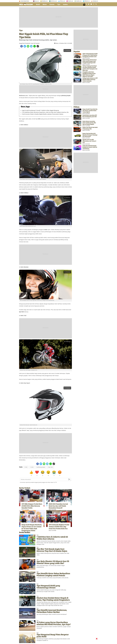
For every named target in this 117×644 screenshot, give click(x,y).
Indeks (65, 4)
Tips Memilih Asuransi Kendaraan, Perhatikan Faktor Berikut (52, 611)
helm (39, 119)
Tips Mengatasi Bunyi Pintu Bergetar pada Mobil (53, 635)
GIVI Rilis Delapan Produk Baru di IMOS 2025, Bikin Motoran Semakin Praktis (32, 506)
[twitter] (25, 46)
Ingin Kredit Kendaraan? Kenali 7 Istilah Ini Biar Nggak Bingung (40, 110)
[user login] (84, 4)
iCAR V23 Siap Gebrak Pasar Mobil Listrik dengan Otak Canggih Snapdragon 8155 (90, 61)
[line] (28, 46)
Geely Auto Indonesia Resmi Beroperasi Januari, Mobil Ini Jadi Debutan (90, 147)
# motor (32, 467)
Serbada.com (95, 1)
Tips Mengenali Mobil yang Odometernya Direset (48, 587)
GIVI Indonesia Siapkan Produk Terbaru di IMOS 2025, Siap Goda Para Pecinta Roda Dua (59, 527)
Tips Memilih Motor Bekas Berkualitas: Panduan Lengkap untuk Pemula (53, 574)
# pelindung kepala (41, 467)
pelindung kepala (66, 95)
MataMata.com (45, 1)
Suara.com (37, 1)
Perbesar (67, 50)
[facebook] (22, 46)
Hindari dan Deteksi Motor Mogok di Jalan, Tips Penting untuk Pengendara (53, 599)
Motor (45, 4)
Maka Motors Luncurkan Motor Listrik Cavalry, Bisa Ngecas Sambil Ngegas (89, 123)
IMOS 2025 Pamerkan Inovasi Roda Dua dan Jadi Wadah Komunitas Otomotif (58, 506)
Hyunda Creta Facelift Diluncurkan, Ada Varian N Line (89, 141)
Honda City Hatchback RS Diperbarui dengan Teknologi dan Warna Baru (90, 135)
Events (52, 4)
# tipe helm (50, 467)
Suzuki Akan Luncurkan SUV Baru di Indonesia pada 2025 (90, 116)
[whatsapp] (35, 46)
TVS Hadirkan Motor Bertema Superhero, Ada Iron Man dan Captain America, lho (45, 112)
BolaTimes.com (54, 1)
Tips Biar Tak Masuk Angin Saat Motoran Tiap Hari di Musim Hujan (52, 550)
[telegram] (31, 46)
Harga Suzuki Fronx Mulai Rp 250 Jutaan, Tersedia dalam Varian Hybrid (90, 111)
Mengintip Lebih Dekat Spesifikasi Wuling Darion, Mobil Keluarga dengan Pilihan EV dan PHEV (89, 74)
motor (46, 230)
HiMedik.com (87, 1)
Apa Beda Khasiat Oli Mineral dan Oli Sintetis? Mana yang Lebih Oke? (53, 562)
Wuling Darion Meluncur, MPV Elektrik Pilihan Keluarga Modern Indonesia (90, 79)
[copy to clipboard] (38, 46)
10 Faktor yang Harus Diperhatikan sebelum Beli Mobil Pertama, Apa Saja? (54, 623)
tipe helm (22, 312)
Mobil (38, 4)
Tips (59, 4)
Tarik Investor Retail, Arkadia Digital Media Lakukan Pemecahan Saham (43, 114)
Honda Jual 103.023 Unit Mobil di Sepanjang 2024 (90, 128)
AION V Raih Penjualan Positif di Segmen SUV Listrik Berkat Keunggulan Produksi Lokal (90, 55)
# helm (26, 467)
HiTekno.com (62, 1)
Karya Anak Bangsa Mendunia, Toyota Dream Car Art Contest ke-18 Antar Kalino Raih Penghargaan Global (32, 528)
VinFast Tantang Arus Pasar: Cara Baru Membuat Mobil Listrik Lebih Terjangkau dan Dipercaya (90, 68)
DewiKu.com (71, 1)
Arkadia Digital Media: (25, 1)
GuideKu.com (79, 1)
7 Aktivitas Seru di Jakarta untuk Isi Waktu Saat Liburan (52, 538)
